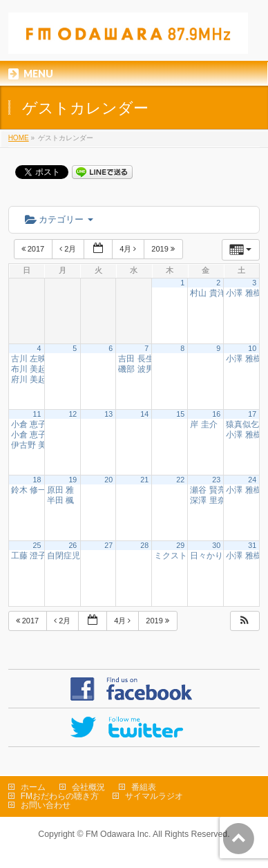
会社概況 (88, 787)
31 (252, 545)
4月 (129, 249)
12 (73, 414)
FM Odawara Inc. (118, 834)
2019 (164, 249)
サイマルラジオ (154, 796)
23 (216, 480)
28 (144, 545)
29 (180, 545)
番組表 (144, 787)
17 (252, 414)
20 (108, 480)
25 (37, 545)
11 (37, 414)
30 (216, 545)
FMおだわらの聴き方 (60, 796)
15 (180, 414)
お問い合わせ (46, 805)
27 (108, 545)
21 (144, 480)
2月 (69, 249)
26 (73, 545)
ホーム (33, 787)
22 (180, 480)
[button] (245, 621)
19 (73, 480)
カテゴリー (59, 219)
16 (216, 414)
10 (252, 348)
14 (144, 414)
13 (108, 414)
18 (37, 480)
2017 (34, 249)
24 (252, 480)
